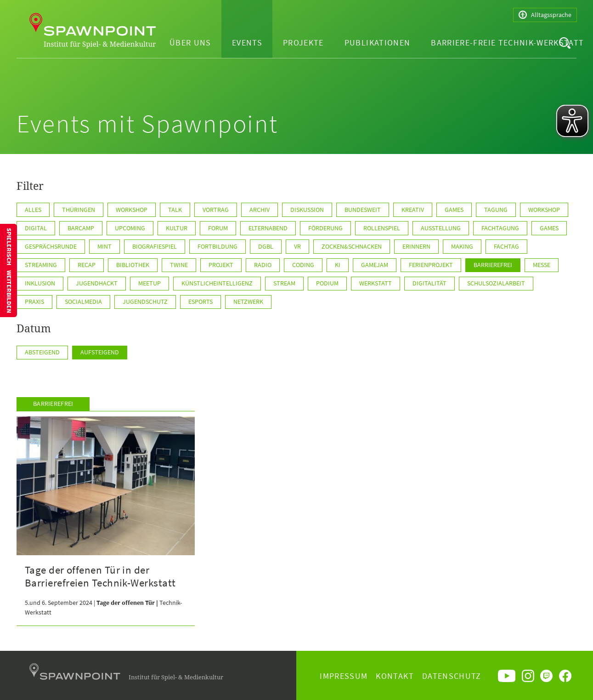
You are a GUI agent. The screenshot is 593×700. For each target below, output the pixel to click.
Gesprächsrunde (51, 246)
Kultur (177, 228)
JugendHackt (97, 283)
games (549, 228)
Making (462, 246)
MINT (104, 246)
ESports (200, 302)
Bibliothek (133, 265)
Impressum (344, 676)
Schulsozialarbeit (496, 283)
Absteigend (42, 352)
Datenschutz (452, 676)
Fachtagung (500, 228)
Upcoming (130, 228)
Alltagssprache (545, 15)
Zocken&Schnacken (352, 246)
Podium (327, 283)
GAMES (454, 210)
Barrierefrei (493, 265)
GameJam (375, 265)
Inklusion (40, 283)
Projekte (303, 43)
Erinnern (416, 246)
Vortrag (216, 210)
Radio (263, 265)
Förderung (325, 228)
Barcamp (81, 228)
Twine (179, 265)
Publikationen (378, 43)
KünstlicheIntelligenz (217, 283)
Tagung (496, 210)
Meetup (150, 283)
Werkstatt (376, 283)
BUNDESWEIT (363, 210)
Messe (542, 265)
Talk (175, 210)
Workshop (132, 210)
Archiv (260, 210)
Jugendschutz (145, 302)
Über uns (190, 43)
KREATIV (413, 210)
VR (297, 246)
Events (247, 43)
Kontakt (395, 676)
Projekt (221, 265)
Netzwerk (248, 302)
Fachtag (506, 246)
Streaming (41, 265)
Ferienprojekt (431, 265)
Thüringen (79, 210)
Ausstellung (441, 228)
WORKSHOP (544, 210)
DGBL (266, 246)
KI (338, 265)
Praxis (34, 302)
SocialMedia (83, 302)
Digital (36, 228)
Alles (33, 210)
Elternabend (268, 228)
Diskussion (307, 210)
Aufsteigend (100, 352)
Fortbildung (217, 246)
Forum (218, 228)
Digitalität (429, 283)
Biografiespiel (155, 246)
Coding (303, 265)
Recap (87, 265)
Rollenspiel (382, 228)
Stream (284, 283)
